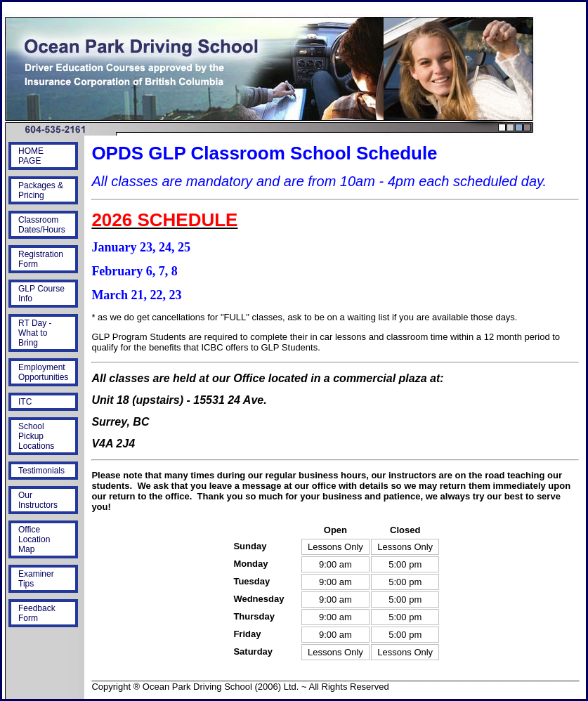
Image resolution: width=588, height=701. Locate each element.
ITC (25, 402)
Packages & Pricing (41, 190)
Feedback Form (37, 613)
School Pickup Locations (36, 436)
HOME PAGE (31, 156)
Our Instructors (38, 500)
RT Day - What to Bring (35, 333)
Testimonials (41, 471)
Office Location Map (34, 539)
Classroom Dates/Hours (42, 225)
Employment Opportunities (43, 372)
